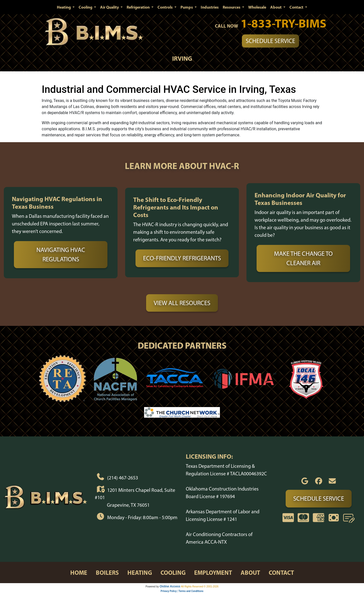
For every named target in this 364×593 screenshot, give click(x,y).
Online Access (170, 586)
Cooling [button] (86, 7)
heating (140, 573)
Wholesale (257, 7)
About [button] (276, 7)
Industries (210, 7)
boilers (107, 573)
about (250, 573)
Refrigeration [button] (139, 7)
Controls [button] (165, 7)
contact (281, 573)
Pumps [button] (187, 7)
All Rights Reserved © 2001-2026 (200, 587)
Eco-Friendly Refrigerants (182, 258)
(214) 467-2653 (123, 478)
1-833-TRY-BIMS (283, 23)
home (79, 573)
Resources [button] (232, 7)
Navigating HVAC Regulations (61, 255)
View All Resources (182, 303)
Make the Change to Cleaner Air (303, 258)
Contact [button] (297, 7)
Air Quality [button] (110, 7)
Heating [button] (64, 7)
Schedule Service (270, 41)
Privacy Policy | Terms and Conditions (182, 591)
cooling (173, 573)
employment (213, 573)
